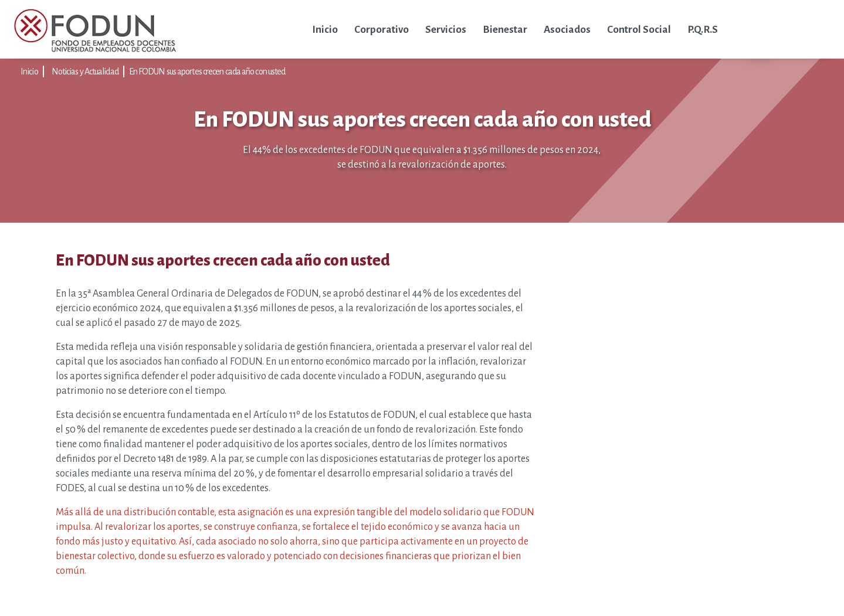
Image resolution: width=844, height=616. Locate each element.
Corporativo (382, 30)
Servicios (446, 30)
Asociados (567, 30)
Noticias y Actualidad (85, 72)
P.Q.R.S (703, 30)
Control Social (639, 30)
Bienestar (505, 30)
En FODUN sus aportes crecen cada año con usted (207, 72)
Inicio (325, 30)
